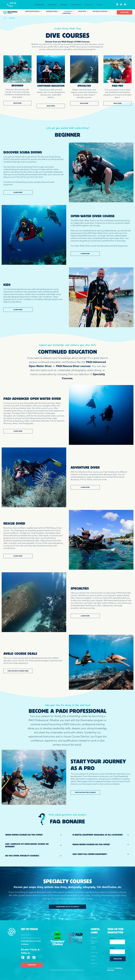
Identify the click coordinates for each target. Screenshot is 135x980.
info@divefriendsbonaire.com (31, 938)
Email (112, 948)
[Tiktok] (125, 5)
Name (112, 938)
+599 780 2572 (26, 935)
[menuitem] (39, 5)
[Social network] (117, 5)
